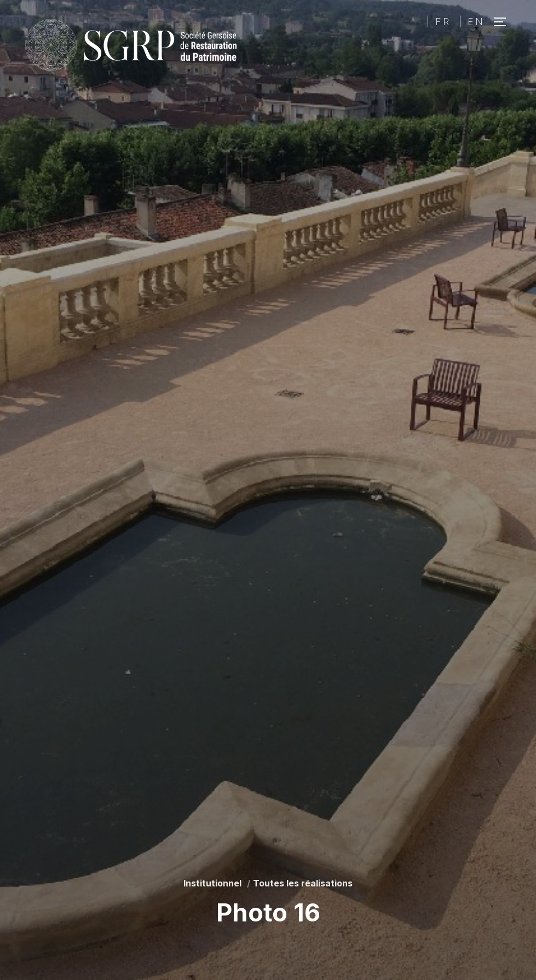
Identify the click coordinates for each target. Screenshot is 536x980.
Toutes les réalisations (303, 883)
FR (443, 22)
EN (476, 22)
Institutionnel (212, 883)
